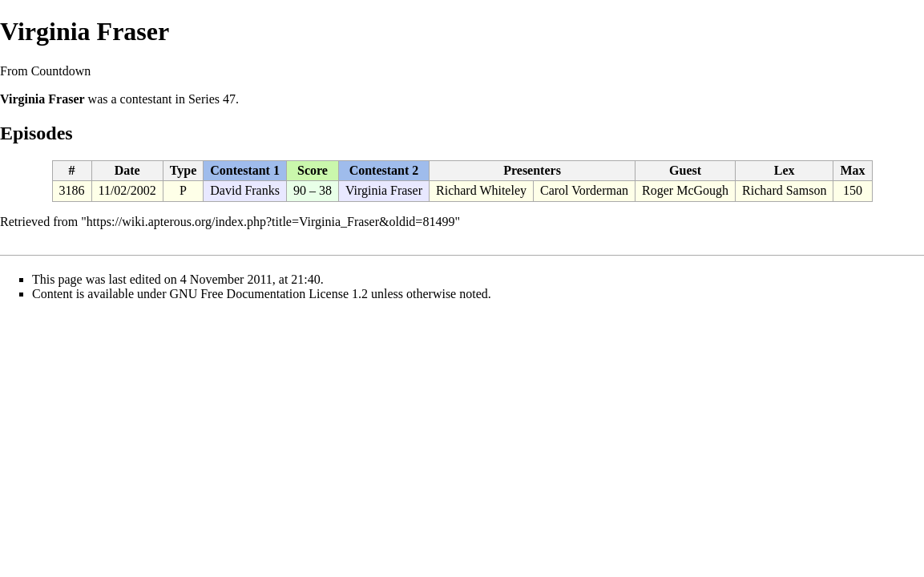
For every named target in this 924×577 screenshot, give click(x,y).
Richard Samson (784, 190)
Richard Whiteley (481, 190)
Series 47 (212, 99)
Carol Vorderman (584, 190)
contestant (146, 99)
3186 (72, 190)
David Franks (245, 190)
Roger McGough (685, 190)
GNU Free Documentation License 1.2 (269, 294)
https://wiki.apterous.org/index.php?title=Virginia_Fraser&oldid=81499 (271, 222)
